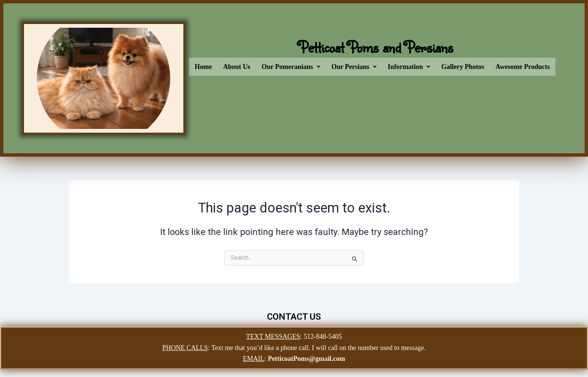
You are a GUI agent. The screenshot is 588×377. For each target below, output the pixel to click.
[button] (291, 67)
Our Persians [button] (354, 67)
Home (203, 67)
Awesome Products (523, 67)
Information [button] (409, 67)
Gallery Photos (463, 67)
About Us (237, 67)
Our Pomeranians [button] (291, 67)
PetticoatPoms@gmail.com (306, 359)
